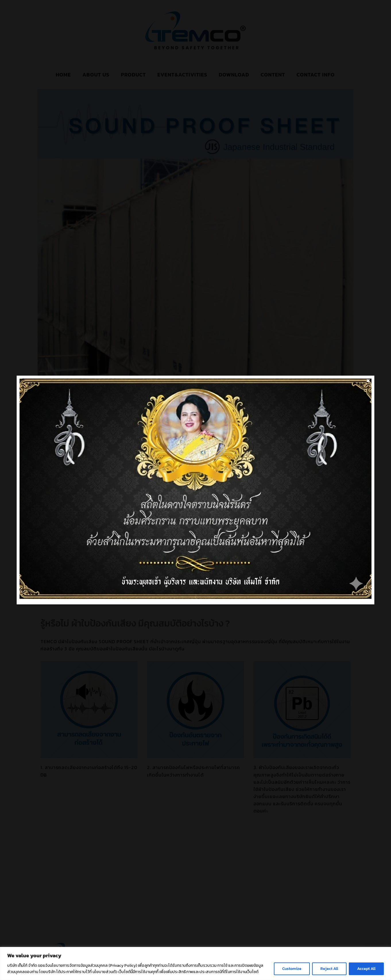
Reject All (329, 969)
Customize (292, 969)
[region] (195, 963)
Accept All (366, 969)
